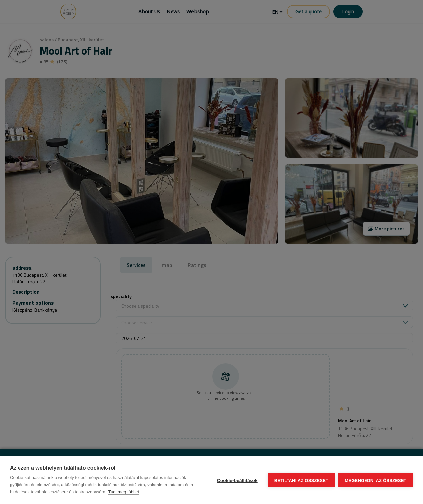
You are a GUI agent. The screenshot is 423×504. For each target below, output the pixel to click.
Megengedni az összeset (376, 480)
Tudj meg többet (124, 492)
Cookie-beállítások (237, 480)
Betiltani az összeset (301, 480)
